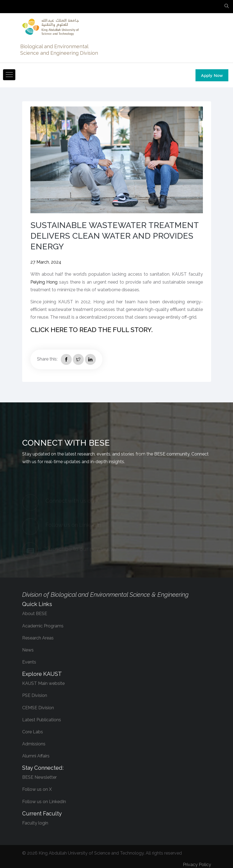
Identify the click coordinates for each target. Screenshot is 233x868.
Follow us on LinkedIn (44, 802)
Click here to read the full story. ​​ (92, 330)
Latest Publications (42, 720)
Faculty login (35, 823)
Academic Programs (43, 626)
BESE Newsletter (39, 777)
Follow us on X (37, 789)
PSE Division (35, 695)
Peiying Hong (44, 282)
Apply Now (212, 75)
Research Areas (38, 638)
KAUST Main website (43, 683)
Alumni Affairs (36, 756)
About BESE (35, 614)
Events (29, 662)
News (28, 650)
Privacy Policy (197, 865)
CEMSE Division (38, 708)
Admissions (34, 744)
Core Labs (33, 732)
